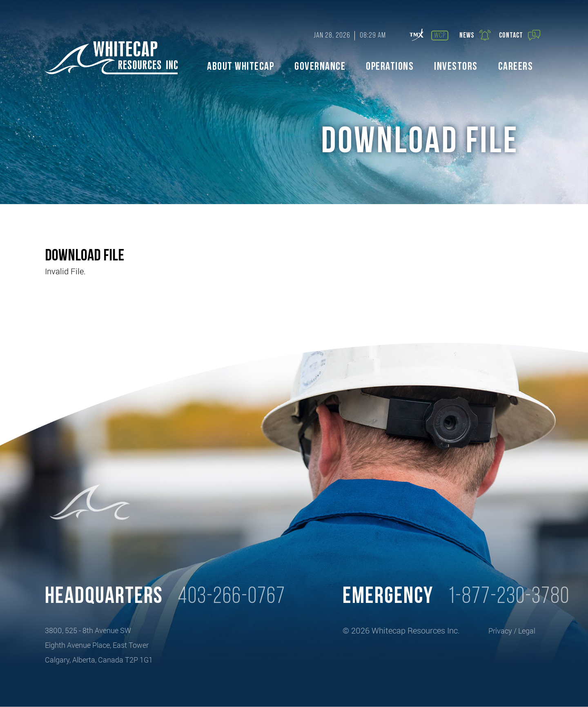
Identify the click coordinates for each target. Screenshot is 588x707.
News (475, 35)
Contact (520, 35)
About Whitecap (241, 67)
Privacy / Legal (512, 631)
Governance (320, 67)
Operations (390, 67)
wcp (440, 36)
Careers (516, 67)
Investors (456, 67)
